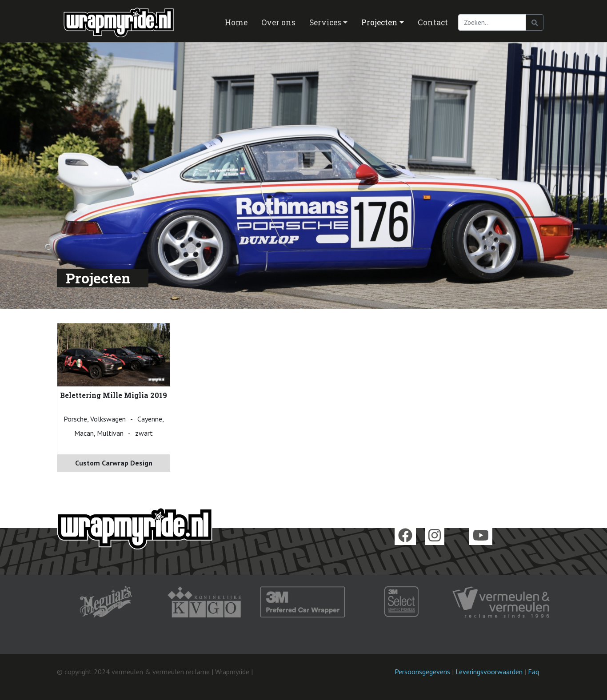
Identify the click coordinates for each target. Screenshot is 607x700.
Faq (533, 672)
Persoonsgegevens (422, 672)
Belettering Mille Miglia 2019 (114, 395)
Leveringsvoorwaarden (489, 672)
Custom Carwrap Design (114, 463)
